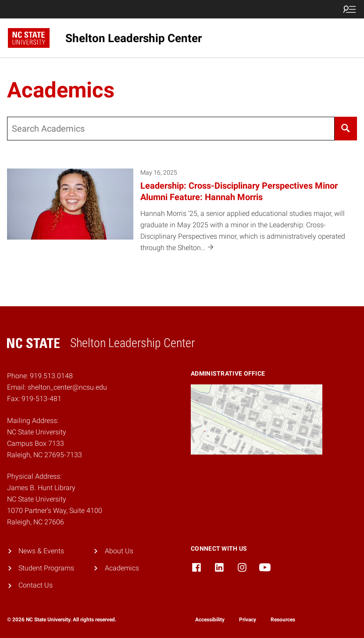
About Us (119, 551)
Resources (283, 620)
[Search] (346, 129)
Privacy (248, 620)
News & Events (41, 551)
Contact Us (36, 585)
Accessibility (210, 620)
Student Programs (46, 568)
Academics (122, 568)
